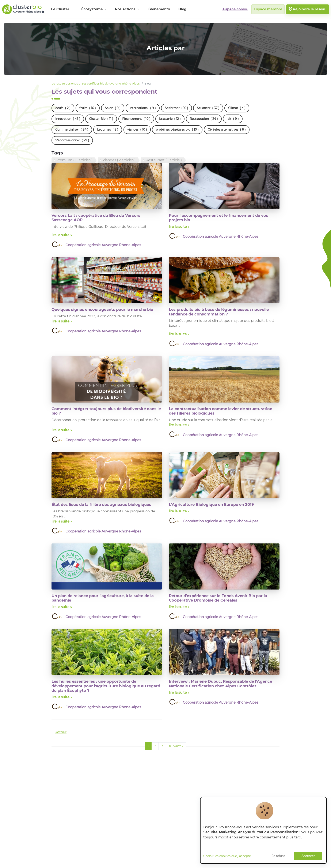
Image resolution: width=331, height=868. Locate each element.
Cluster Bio (101, 119)
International (143, 108)
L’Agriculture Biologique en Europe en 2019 (211, 505)
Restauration (204, 119)
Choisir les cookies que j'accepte (227, 856)
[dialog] (263, 830)
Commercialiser (72, 130)
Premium (74, 160)
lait (233, 119)
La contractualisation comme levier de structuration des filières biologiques (221, 411)
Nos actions (126, 9)
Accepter (308, 856)
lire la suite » (62, 235)
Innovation (68, 119)
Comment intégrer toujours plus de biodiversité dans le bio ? (106, 411)
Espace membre (268, 9)
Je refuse (278, 856)
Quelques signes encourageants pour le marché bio (102, 310)
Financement (136, 119)
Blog (182, 9)
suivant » (176, 746)
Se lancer (208, 108)
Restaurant (164, 160)
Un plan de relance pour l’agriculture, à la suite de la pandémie (103, 598)
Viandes (119, 160)
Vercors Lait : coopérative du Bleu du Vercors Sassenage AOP (96, 218)
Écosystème (93, 9)
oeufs (63, 108)
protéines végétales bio (177, 130)
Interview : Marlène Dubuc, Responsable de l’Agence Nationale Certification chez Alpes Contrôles (220, 684)
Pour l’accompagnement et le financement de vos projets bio (218, 218)
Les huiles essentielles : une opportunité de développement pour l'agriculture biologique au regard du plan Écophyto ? (106, 686)
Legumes (108, 130)
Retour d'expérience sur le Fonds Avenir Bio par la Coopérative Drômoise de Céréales (218, 598)
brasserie (170, 119)
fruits (88, 108)
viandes (137, 130)
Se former (176, 108)
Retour (61, 732)
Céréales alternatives (227, 130)
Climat (237, 108)
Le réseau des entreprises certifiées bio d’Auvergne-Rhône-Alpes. (96, 84)
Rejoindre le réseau (308, 9)
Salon (113, 108)
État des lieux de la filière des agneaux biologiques (101, 505)
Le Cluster (61, 9)
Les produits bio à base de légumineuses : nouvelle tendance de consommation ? (219, 312)
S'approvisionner (72, 140)
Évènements (159, 9)
